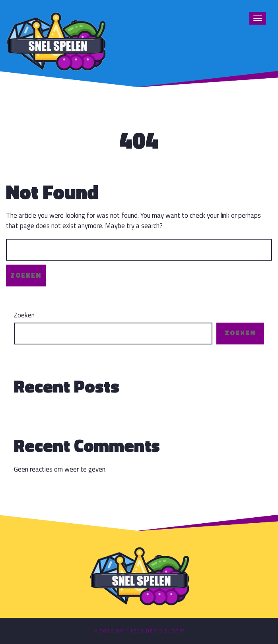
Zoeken (24, 315)
